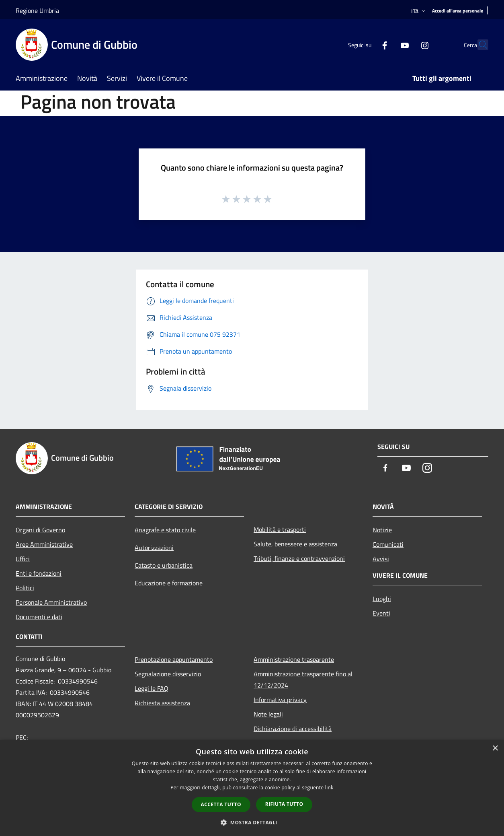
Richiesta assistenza (162, 703)
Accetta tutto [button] (221, 804)
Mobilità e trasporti (280, 529)
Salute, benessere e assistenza (295, 544)
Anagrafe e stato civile (165, 530)
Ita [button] (419, 11)
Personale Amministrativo (51, 602)
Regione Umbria (37, 10)
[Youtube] (387, 44)
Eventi (381, 613)
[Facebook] (367, 44)
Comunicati (388, 544)
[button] (252, 822)
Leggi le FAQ (152, 688)
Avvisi (381, 559)
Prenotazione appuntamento (174, 659)
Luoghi (382, 599)
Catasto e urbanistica (164, 565)
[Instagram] (407, 44)
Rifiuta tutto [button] (284, 804)
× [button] (495, 748)
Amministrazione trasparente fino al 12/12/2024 (303, 680)
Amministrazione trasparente (294, 659)
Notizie (382, 530)
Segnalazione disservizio (168, 674)
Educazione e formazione (169, 583)
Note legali (268, 714)
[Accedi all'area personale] (458, 11)
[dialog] (252, 788)
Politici (25, 588)
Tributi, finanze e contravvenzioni (299, 558)
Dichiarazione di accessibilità (293, 729)
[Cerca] (479, 45)
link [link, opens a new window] (329, 788)
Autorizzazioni (154, 548)
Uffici (23, 559)
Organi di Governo (40, 530)
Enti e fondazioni (39, 573)
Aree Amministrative (44, 544)
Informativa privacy (280, 700)
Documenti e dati (39, 617)
